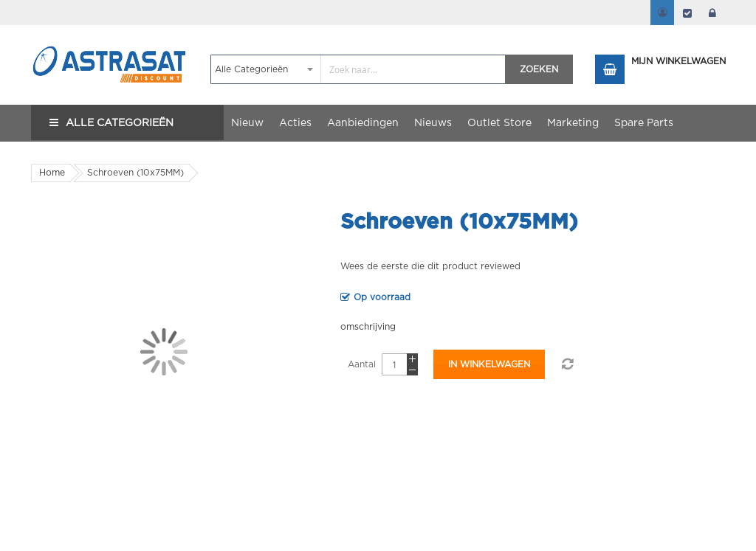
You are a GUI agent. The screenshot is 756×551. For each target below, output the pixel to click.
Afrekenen (687, 13)
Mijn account (662, 13)
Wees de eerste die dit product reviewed (430, 266)
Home (52, 173)
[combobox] (358, 69)
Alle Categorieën (120, 123)
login (712, 13)
